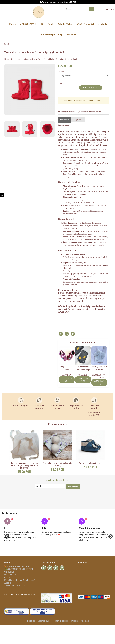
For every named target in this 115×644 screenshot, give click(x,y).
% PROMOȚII (48, 35)
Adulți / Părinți (64, 24)
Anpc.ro (8, 583)
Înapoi (7, 44)
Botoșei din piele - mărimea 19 (91, 463)
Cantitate (62, 84)
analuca (66, 125)
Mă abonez (73, 487)
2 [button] (60, 548)
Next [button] (109, 535)
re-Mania (102, 24)
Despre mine (10, 575)
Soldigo (31, 595)
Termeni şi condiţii (60, 621)
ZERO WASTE (28, 24)
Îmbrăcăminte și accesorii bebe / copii (28, 59)
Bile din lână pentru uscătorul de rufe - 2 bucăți (57, 464)
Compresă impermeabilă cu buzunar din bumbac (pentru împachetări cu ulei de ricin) (24, 466)
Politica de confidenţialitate (38, 621)
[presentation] (54, 499)
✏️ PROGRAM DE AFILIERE (17, 566)
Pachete (13, 24)
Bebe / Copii (46, 24)
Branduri (71, 35)
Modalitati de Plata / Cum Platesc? (20, 580)
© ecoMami (9, 595)
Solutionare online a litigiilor (17, 586)
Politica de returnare (80, 621)
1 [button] (24, 548)
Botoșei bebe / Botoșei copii (55, 59)
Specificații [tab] (78, 120)
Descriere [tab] (65, 120)
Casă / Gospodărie (85, 24)
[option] (30, 90)
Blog (60, 35)
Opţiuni (61, 72)
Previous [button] (6, 535)
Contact (8, 577)
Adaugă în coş (91, 88)
